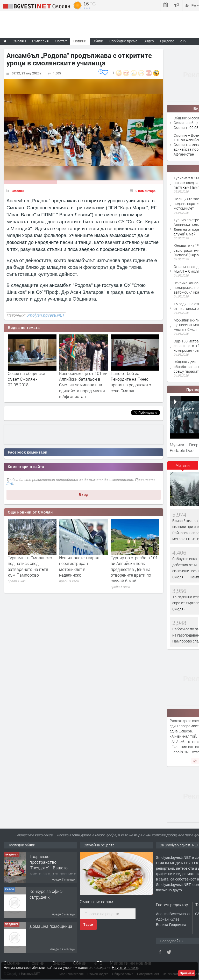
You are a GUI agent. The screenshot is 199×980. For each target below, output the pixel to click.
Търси (88, 925)
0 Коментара (145, 191)
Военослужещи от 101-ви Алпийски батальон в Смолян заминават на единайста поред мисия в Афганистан (83, 385)
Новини (80, 41)
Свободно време (123, 41)
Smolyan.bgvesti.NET (45, 315)
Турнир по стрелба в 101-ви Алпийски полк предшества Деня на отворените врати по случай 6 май (135, 569)
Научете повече (125, 967)
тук (10, 483)
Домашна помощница (51, 926)
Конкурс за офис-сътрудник (46, 894)
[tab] (183, 467)
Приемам (187, 973)
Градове (167, 41)
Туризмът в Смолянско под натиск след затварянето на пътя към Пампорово (30, 566)
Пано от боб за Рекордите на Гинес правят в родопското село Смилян (131, 382)
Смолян (18, 191)
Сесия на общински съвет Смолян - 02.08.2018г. (26, 379)
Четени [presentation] (183, 465)
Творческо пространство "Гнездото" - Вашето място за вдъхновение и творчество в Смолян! (53, 868)
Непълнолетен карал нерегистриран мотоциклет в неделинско (79, 566)
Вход (84, 495)
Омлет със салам (97, 902)
